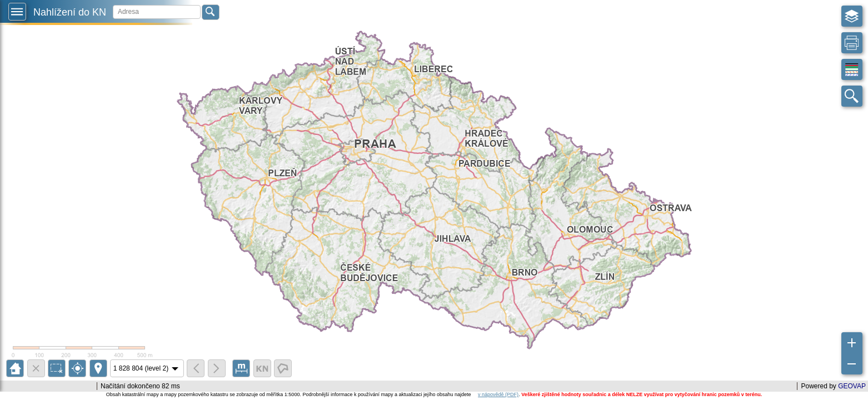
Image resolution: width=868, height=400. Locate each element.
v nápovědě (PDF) (498, 394)
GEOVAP (852, 386)
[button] (17, 12)
